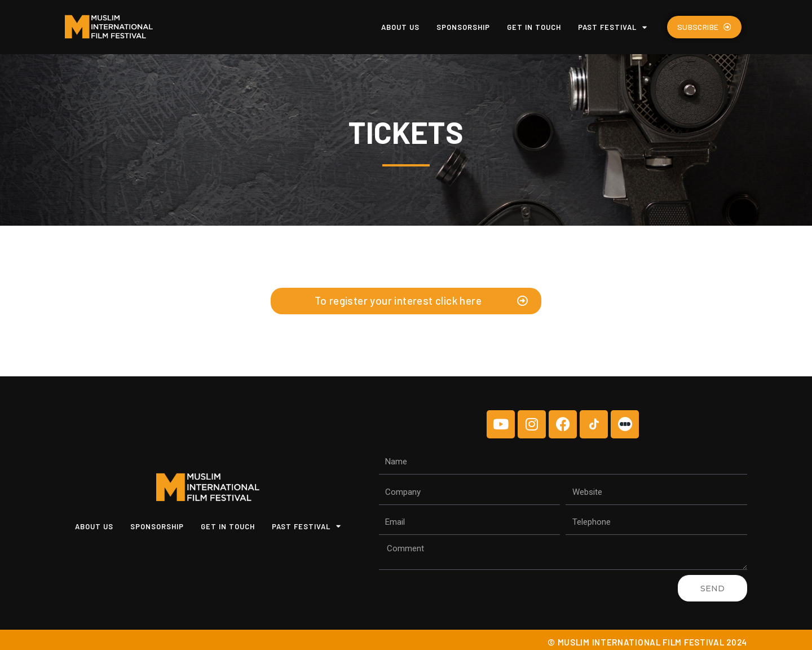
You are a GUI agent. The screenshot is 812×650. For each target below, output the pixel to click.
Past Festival (613, 27)
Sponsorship (463, 27)
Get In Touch (534, 27)
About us (400, 27)
